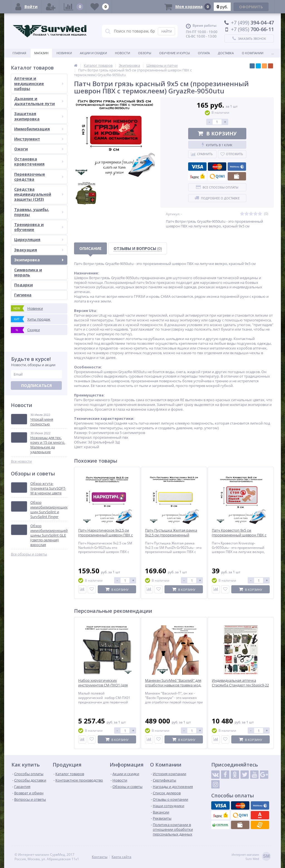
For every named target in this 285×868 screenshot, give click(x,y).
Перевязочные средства (39, 177)
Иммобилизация (39, 129)
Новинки (64, 53)
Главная (19, 53)
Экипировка (39, 260)
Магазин (41, 53)
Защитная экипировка (39, 116)
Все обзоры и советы (29, 554)
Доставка (226, 53)
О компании (253, 53)
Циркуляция (39, 240)
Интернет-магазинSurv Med (251, 857)
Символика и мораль (28, 272)
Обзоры (145, 53)
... (273, 53)
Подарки (24, 285)
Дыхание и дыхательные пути (39, 101)
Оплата (204, 53)
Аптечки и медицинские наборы (39, 83)
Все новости (21, 461)
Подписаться (36, 385)
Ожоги (39, 149)
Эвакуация (39, 250)
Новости (122, 53)
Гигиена (23, 295)
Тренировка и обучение (39, 227)
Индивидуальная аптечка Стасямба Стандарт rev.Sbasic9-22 (240, 683)
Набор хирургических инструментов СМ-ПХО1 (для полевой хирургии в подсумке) (105, 685)
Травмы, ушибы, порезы (39, 212)
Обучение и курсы (175, 53)
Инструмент (39, 139)
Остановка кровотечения (39, 161)
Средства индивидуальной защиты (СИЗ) (39, 194)
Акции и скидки (93, 53)
